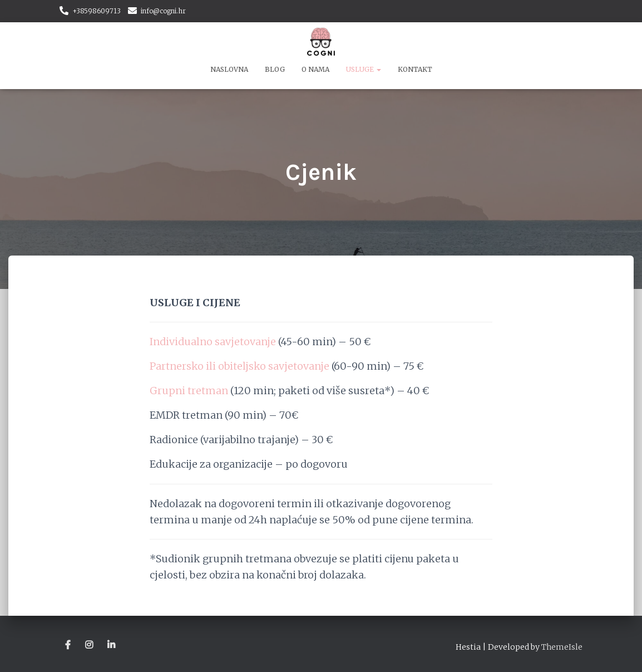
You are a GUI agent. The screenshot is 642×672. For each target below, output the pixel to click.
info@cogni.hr (163, 11)
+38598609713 (97, 11)
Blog (275, 69)
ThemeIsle (562, 647)
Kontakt (415, 69)
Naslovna (229, 69)
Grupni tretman (189, 391)
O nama (315, 69)
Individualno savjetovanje (213, 342)
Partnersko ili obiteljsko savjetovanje (239, 366)
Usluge (364, 69)
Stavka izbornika (69, 645)
